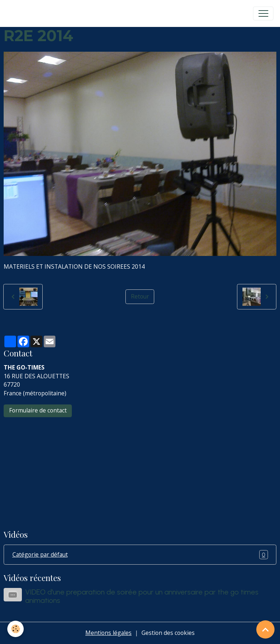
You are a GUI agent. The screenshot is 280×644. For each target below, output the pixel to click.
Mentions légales (108, 633)
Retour (140, 296)
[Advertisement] (140, 469)
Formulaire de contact (38, 410)
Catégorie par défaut (140, 555)
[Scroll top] (265, 629)
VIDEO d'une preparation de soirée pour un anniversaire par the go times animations (142, 596)
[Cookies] (15, 629)
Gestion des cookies (168, 633)
